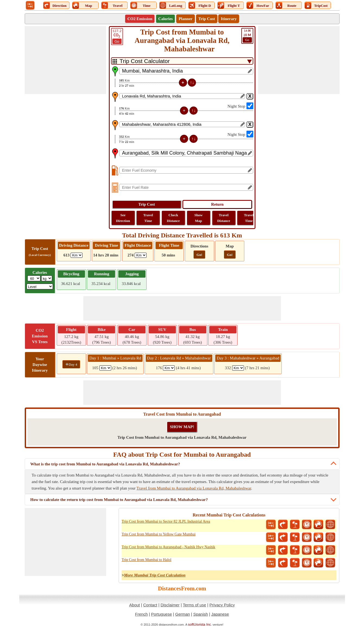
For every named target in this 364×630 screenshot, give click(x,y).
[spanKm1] (105, 368)
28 (247, 36)
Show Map (198, 218)
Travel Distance (224, 218)
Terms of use (194, 605)
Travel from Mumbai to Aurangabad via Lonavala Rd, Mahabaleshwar (194, 488)
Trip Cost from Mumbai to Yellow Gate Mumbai (159, 534)
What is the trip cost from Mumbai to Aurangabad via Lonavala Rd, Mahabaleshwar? (105, 464)
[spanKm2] (169, 368)
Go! (199, 255)
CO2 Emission (140, 19)
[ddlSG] (40, 286)
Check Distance (173, 218)
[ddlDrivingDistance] (77, 255)
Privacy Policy (222, 605)
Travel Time (148, 218)
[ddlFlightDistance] (141, 255)
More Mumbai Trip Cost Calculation (155, 575)
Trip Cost (207, 19)
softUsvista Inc (200, 624)
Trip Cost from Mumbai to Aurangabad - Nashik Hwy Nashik (168, 547)
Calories (165, 19)
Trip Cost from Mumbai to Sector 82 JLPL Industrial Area (166, 521)
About (134, 605)
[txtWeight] (34, 278)
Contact (150, 605)
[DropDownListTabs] (182, 61)
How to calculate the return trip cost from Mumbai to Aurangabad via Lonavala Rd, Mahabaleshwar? (119, 500)
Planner (186, 19)
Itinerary (229, 19)
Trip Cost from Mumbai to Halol (146, 560)
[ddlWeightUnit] (47, 278)
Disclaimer (170, 605)
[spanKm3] (238, 368)
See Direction (123, 218)
